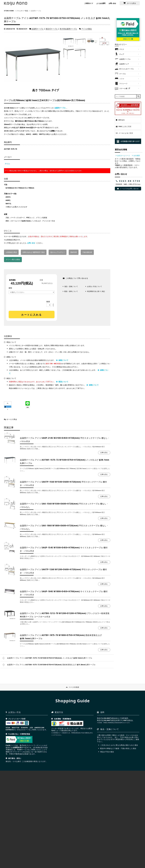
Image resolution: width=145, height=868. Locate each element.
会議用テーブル (38, 29)
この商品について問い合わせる (77, 278)
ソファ (122, 79)
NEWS (56, 854)
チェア (122, 54)
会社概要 (137, 156)
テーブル (123, 74)
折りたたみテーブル (127, 69)
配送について (63, 382)
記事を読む (104, 452)
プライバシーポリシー (43, 854)
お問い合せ (112, 3)
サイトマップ (28, 854)
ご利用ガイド (89, 3)
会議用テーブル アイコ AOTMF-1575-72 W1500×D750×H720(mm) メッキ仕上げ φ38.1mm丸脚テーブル (50, 658)
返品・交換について (71, 286)
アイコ (7, 164)
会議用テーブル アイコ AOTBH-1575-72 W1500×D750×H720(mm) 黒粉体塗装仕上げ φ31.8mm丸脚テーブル (51, 665)
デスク (122, 49)
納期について (63, 360)
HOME (8, 854)
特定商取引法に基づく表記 (96, 291)
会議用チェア (124, 64)
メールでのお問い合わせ (129, 189)
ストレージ (123, 83)
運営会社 (122, 120)
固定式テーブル (52, 29)
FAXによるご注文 (125, 126)
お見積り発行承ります (128, 141)
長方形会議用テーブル (68, 29)
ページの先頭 (74, 687)
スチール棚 (123, 88)
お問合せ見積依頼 (127, 849)
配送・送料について (71, 291)
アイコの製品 (87, 29)
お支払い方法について (94, 286)
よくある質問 (101, 3)
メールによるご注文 (126, 133)
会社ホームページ (124, 156)
